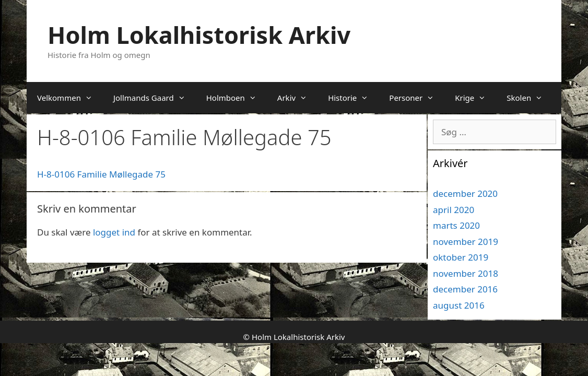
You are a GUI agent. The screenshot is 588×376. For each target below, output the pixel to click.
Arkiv (297, 98)
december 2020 (465, 193)
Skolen (530, 98)
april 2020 (454, 210)
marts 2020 (456, 225)
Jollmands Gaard (155, 98)
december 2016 (465, 289)
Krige (475, 98)
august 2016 (459, 305)
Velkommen (70, 98)
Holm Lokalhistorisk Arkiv (199, 35)
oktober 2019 (461, 257)
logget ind (114, 232)
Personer (417, 98)
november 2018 (466, 273)
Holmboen (237, 98)
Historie (353, 98)
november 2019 (466, 242)
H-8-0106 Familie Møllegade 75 (101, 174)
